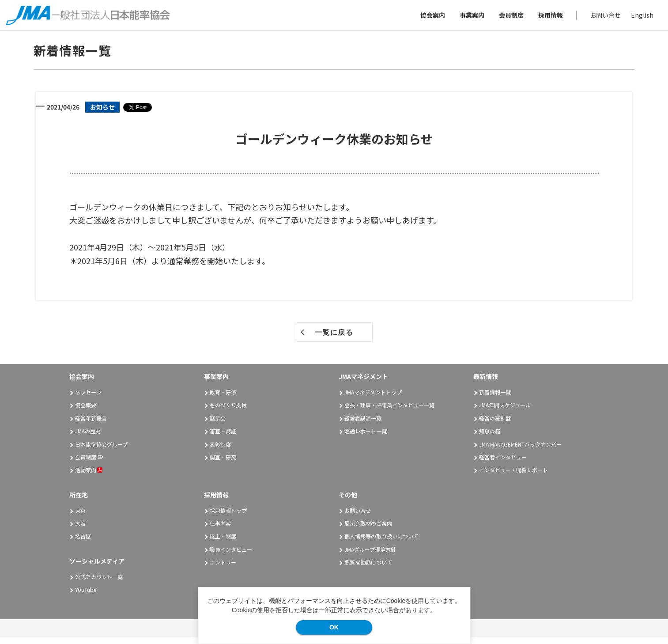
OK (334, 627)
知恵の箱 (490, 437)
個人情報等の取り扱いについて (381, 543)
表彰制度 (220, 450)
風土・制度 (223, 543)
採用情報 (547, 18)
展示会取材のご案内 (368, 529)
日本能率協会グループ (101, 450)
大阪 (80, 529)
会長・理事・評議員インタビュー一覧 (389, 411)
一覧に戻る (334, 339)
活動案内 (89, 476)
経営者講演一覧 (363, 424)
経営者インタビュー (503, 463)
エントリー (223, 568)
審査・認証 (223, 437)
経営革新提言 (91, 424)
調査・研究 (223, 463)
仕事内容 (220, 529)
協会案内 (430, 18)
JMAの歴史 (88, 437)
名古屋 (83, 543)
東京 (80, 517)
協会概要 (86, 411)
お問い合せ (602, 18)
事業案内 (469, 18)
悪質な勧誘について (368, 568)
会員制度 (508, 18)
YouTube (86, 596)
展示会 (218, 424)
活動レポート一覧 (366, 437)
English (639, 18)
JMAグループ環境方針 (370, 555)
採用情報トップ (228, 517)
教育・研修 (223, 398)
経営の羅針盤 (495, 424)
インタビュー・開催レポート (513, 476)
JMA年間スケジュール (505, 411)
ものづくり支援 (228, 411)
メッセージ (88, 398)
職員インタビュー (231, 555)
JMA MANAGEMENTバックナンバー (520, 450)
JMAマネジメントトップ (373, 398)
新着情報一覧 (495, 398)
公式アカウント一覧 (99, 583)
